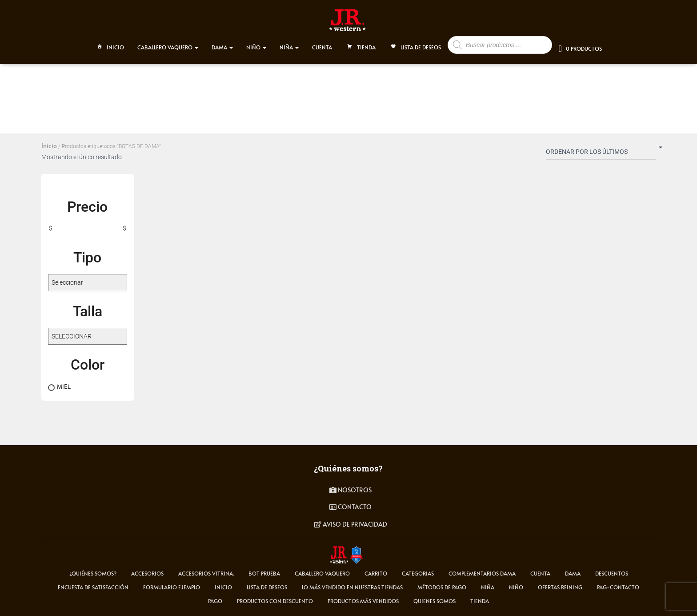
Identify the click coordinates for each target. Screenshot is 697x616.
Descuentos (612, 573)
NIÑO (256, 45)
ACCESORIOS (147, 573)
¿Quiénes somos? (93, 573)
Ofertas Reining (560, 587)
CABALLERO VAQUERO (168, 45)
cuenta (540, 573)
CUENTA (322, 45)
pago (215, 601)
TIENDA (361, 46)
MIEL (64, 387)
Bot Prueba (264, 573)
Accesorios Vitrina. (206, 573)
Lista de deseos (415, 46)
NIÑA (289, 45)
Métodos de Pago (442, 587)
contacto (351, 507)
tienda (480, 601)
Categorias (418, 573)
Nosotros (351, 490)
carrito (376, 573)
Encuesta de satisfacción (93, 587)
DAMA (222, 45)
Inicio (110, 46)
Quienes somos (435, 601)
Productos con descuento (275, 601)
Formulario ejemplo (172, 587)
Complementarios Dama (482, 573)
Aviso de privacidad (351, 524)
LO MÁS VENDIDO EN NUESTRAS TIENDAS (352, 587)
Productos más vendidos (363, 601)
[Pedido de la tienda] (601, 153)
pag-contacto (618, 587)
